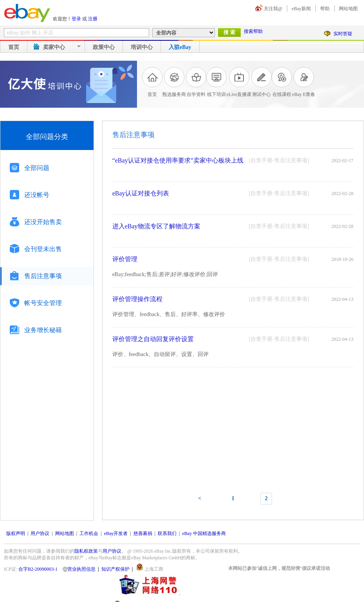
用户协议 (40, 533)
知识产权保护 (115, 569)
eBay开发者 (116, 533)
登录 (76, 19)
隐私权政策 (86, 551)
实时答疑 (343, 34)
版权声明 (16, 533)
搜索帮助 (253, 31)
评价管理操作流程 (137, 299)
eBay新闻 (301, 9)
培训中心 (142, 47)
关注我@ (273, 9)
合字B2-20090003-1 (38, 569)
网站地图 (348, 9)
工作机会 (89, 533)
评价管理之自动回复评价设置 (153, 339)
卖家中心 (54, 47)
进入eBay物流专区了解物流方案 (156, 226)
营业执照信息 (81, 569)
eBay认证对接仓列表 (141, 193)
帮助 (325, 9)
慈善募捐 (143, 533)
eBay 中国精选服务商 (204, 533)
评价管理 (125, 259)
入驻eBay (180, 47)
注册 (93, 19)
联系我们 (167, 533)
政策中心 (104, 47)
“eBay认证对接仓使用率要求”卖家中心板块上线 (178, 160)
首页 (14, 47)
